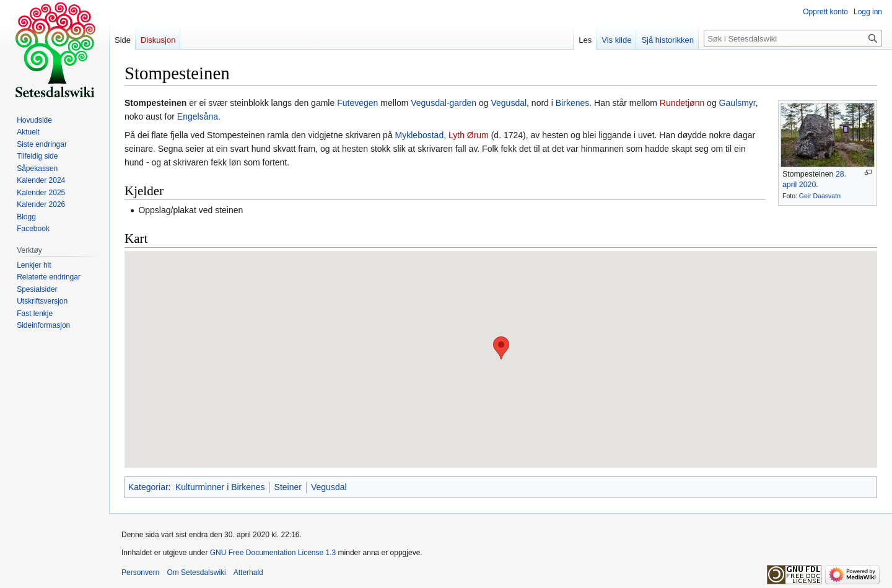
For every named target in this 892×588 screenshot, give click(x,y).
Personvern (140, 573)
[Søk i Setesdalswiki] (793, 38)
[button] (501, 348)
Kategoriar (148, 487)
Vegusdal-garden (444, 103)
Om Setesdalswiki (196, 573)
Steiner (288, 487)
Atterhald (248, 573)
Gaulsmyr (737, 103)
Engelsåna (198, 116)
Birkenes (572, 103)
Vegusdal (509, 103)
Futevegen (357, 103)
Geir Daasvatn (820, 196)
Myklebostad (420, 135)
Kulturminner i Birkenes (220, 487)
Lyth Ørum (469, 135)
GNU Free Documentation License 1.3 (273, 553)
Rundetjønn (682, 103)
